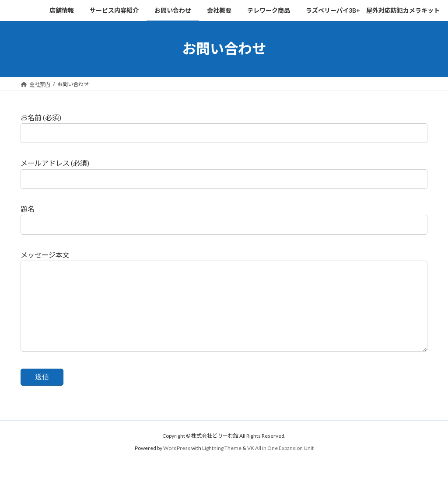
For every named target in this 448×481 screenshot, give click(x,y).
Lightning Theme (222, 465)
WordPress (177, 465)
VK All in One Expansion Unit (280, 465)
